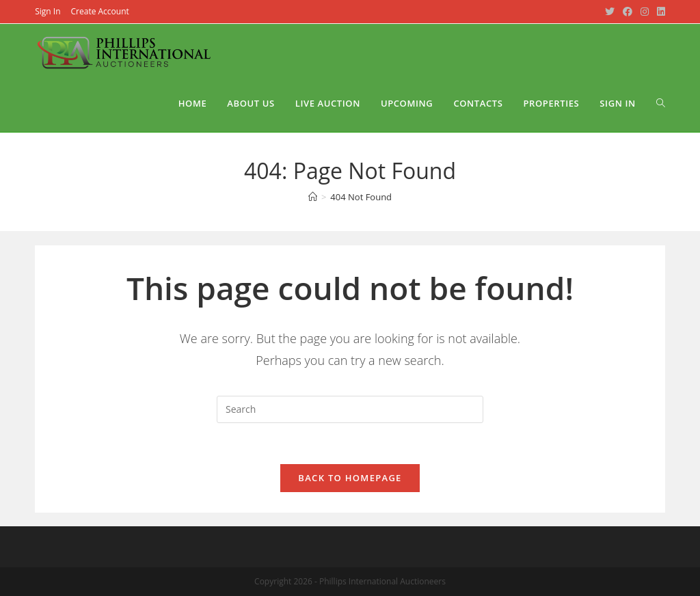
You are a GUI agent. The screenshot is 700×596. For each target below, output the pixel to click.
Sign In (48, 11)
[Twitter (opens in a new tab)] (610, 12)
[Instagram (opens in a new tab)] (645, 12)
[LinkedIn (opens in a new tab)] (659, 12)
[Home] (313, 197)
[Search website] (661, 103)
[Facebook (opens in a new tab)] (628, 12)
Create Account (100, 11)
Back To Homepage (350, 478)
